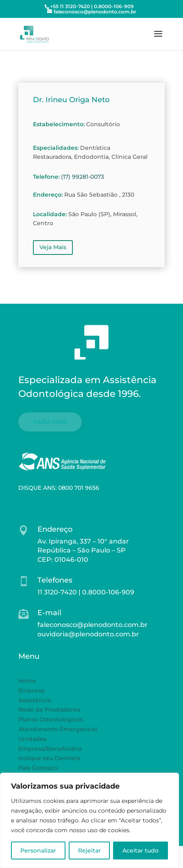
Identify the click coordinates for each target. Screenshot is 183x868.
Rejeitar (89, 850)
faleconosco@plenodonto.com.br (93, 625)
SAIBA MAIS (50, 422)
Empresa (31, 690)
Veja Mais (53, 247)
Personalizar (38, 850)
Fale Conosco (38, 768)
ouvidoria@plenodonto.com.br (88, 634)
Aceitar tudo (141, 850)
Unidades (32, 739)
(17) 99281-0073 (83, 177)
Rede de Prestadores (49, 710)
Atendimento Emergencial (58, 729)
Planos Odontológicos (51, 719)
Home (27, 681)
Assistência (35, 700)
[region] (89, 820)
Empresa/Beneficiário (50, 749)
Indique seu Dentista (49, 758)
